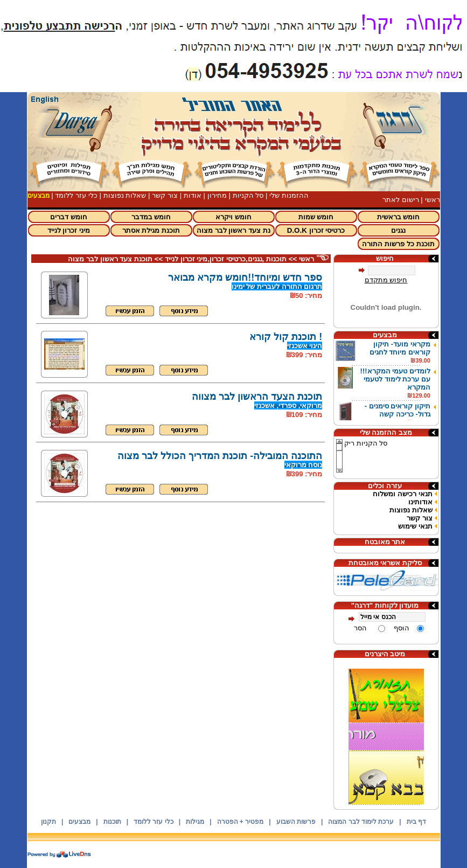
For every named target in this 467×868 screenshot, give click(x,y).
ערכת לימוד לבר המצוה (361, 822)
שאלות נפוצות (125, 195)
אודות (193, 195)
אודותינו (420, 502)
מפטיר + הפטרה (241, 822)
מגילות (195, 822)
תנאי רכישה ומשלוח (402, 494)
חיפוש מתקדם (386, 280)
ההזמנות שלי (289, 195)
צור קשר (165, 195)
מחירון (217, 195)
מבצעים (79, 822)
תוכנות (112, 822)
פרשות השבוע (296, 822)
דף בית (416, 822)
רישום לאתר (401, 200)
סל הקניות (248, 195)
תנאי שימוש (415, 526)
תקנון (48, 822)
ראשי (433, 200)
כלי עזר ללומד (76, 195)
